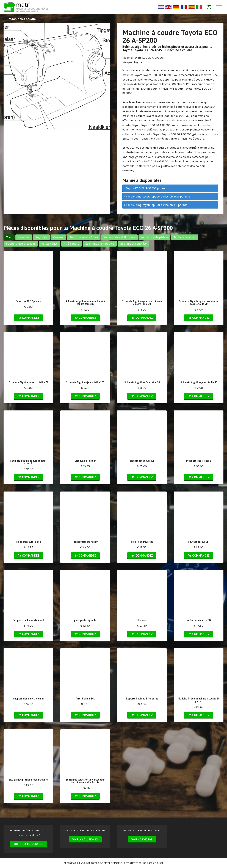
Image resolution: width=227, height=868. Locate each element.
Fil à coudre (71, 244)
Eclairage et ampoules (100, 244)
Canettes (24, 237)
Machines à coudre (20, 19)
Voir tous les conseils (28, 844)
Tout (9, 237)
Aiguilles (41, 237)
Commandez (28, 318)
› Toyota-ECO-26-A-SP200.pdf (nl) (145, 188)
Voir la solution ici (85, 840)
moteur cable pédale (154, 237)
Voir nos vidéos (142, 840)
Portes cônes (49, 244)
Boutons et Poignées (133, 244)
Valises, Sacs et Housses (119, 237)
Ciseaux (58, 237)
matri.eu (119, 863)
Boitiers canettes (185, 237)
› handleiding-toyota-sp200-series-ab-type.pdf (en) (157, 197)
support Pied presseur (21, 244)
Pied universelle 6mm (84, 237)
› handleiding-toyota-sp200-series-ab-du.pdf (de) (156, 205)
